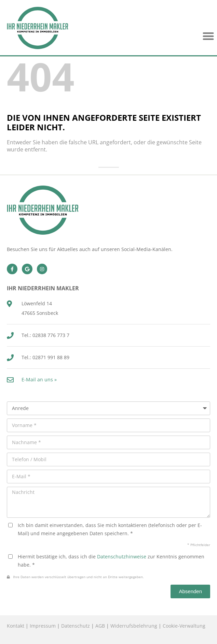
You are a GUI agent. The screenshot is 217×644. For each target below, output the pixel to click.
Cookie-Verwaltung (184, 626)
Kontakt (16, 626)
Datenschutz (76, 626)
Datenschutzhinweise (122, 557)
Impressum (43, 626)
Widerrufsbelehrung (134, 626)
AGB (100, 626)
